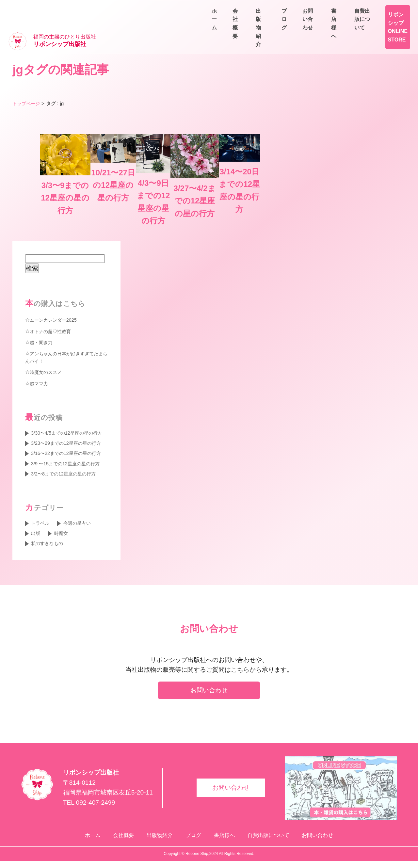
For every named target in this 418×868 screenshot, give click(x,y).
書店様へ (340, 8)
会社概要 (277, 23)
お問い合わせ (392, 23)
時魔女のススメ (48, 332)
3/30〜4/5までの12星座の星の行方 (69, 398)
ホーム (243, 23)
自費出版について (387, 8)
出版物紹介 (316, 23)
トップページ (27, 82)
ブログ (353, 23)
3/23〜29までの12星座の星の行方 (69, 418)
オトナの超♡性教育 (53, 290)
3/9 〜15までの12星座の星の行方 (68, 457)
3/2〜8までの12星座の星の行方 (68, 473)
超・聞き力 (43, 301)
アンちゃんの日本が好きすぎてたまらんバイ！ (67, 317)
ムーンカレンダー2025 (56, 279)
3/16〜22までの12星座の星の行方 (69, 437)
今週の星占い (82, 523)
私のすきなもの (50, 545)
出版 (37, 534)
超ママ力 (40, 343)
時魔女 (64, 534)
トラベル (42, 523)
